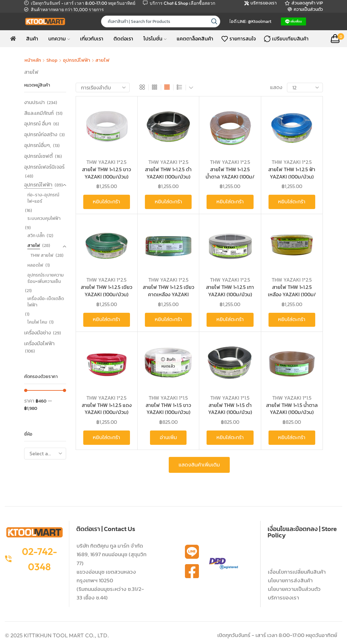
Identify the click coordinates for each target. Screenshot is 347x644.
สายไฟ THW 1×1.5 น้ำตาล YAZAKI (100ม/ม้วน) (292, 409)
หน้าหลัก (33, 60)
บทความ (59, 38)
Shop (52, 60)
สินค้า (32, 38)
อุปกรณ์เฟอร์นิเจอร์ (44, 167)
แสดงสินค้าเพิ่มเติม (199, 465)
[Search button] (214, 21)
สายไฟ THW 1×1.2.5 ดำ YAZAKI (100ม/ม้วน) (168, 173)
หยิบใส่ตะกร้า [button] (106, 202)
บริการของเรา (283, 598)
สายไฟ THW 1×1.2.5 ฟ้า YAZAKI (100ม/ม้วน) (292, 173)
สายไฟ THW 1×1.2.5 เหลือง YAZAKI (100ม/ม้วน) (292, 294)
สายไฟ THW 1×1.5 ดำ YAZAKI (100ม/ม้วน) (230, 409)
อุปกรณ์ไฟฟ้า (77, 60)
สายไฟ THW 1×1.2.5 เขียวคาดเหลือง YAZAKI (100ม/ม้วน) (168, 294)
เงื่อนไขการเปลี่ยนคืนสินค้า (297, 572)
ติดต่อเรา (123, 38)
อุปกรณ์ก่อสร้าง (41, 134)
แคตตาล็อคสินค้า (195, 38)
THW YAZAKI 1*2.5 (106, 162)
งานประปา (34, 102)
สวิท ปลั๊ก (36, 236)
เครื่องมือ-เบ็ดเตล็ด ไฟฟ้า (46, 302)
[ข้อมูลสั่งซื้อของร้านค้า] (103, 87)
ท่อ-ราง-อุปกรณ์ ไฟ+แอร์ (43, 198)
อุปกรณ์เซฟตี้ (38, 156)
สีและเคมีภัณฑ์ (39, 113)
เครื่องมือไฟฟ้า (39, 343)
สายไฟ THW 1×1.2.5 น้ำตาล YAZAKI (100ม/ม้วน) (230, 177)
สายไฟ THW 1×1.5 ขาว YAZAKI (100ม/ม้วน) (168, 409)
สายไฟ (34, 245)
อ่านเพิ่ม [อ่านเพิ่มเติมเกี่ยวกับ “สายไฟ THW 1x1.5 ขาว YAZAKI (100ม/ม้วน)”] (168, 437)
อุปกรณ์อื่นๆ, (37, 145)
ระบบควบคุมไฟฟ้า (44, 218)
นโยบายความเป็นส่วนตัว (294, 589)
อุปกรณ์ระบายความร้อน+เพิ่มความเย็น (45, 278)
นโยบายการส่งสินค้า (290, 580)
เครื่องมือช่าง (37, 332)
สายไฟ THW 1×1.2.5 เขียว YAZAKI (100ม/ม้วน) (106, 291)
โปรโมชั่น (155, 38)
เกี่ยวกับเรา (92, 38)
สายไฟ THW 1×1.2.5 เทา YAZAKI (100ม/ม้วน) (230, 291)
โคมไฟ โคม (37, 322)
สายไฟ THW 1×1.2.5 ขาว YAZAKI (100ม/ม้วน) (106, 173)
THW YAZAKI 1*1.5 (168, 398)
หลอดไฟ (35, 265)
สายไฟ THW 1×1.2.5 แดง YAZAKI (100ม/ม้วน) (107, 409)
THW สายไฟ (42, 255)
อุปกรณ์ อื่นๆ (38, 123)
